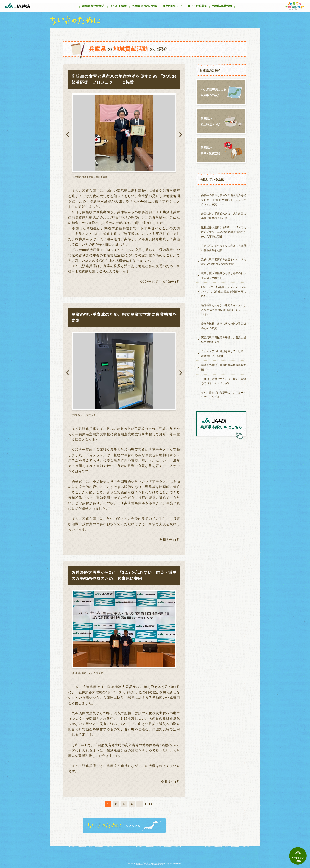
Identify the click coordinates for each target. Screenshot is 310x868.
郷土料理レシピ (172, 6)
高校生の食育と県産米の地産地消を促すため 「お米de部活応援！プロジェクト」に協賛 (224, 200)
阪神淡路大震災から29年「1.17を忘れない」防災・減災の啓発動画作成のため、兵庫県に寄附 (224, 232)
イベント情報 (118, 6)
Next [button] (181, 135)
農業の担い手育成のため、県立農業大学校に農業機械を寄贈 (224, 216)
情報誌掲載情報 (222, 6)
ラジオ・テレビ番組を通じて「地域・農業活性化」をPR (224, 354)
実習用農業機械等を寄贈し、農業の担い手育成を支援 (224, 340)
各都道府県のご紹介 (145, 6)
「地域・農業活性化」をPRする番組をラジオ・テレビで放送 (224, 381)
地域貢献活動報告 (93, 6)
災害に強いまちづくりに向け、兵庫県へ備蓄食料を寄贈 (224, 248)
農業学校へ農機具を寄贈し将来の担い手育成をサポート (224, 276)
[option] (124, 136)
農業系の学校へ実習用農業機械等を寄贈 (224, 367)
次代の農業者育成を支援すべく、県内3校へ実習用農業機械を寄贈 (224, 262)
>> (151, 804)
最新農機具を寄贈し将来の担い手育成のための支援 (224, 326)
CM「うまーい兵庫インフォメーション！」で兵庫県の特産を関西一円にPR (224, 292)
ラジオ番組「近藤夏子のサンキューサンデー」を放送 (224, 395)
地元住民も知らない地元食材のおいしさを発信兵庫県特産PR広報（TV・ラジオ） (224, 310)
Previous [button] (67, 135)
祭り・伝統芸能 (197, 6)
